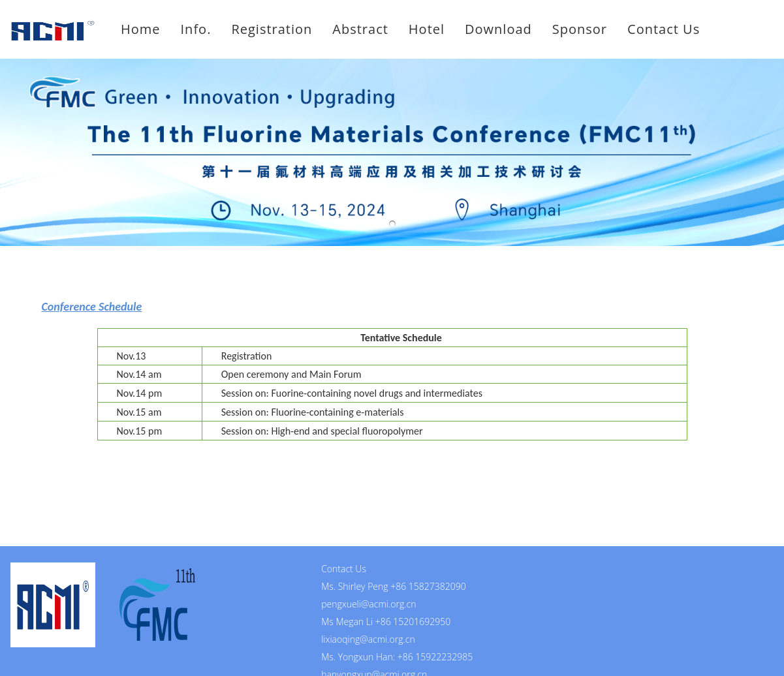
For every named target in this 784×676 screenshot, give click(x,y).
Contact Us (664, 29)
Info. (196, 29)
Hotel (427, 29)
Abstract (360, 29)
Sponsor (580, 29)
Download (498, 29)
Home (141, 29)
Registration (272, 29)
